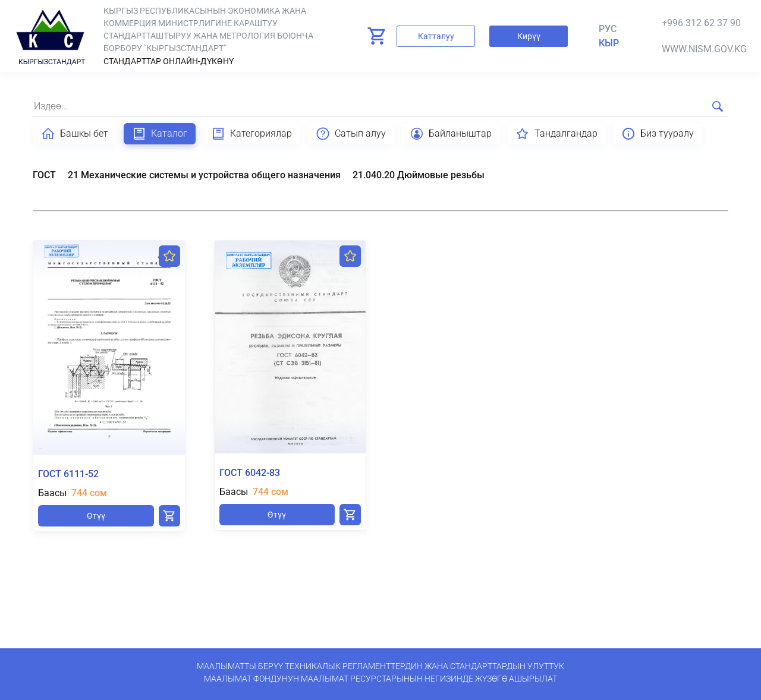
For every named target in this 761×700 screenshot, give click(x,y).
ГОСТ (44, 175)
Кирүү (529, 36)
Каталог (160, 134)
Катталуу (436, 36)
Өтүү (96, 516)
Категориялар (251, 134)
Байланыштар (451, 134)
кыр (609, 43)
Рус (608, 29)
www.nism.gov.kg (704, 49)
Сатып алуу (351, 134)
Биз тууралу (658, 134)
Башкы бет (75, 134)
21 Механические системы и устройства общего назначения (204, 175)
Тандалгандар (556, 134)
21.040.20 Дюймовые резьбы (419, 175)
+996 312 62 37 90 (701, 23)
